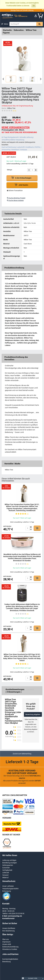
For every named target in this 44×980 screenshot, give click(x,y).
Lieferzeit (6, 873)
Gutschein (6, 868)
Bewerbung (6, 962)
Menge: (10, 170)
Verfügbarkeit (7, 870)
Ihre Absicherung (8, 931)
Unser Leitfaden (8, 886)
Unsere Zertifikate (9, 928)
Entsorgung (7, 891)
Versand (5, 875)
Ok (34, 6)
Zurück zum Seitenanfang (22, 754)
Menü (6, 24)
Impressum (6, 942)
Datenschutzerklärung (10, 947)
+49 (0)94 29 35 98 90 (16, 913)
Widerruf (5, 878)
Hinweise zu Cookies (10, 949)
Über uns (6, 939)
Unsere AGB (7, 944)
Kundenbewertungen (15, 689)
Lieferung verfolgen (9, 860)
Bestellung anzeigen (10, 863)
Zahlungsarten (8, 865)
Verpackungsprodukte (10, 889)
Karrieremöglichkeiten (10, 959)
